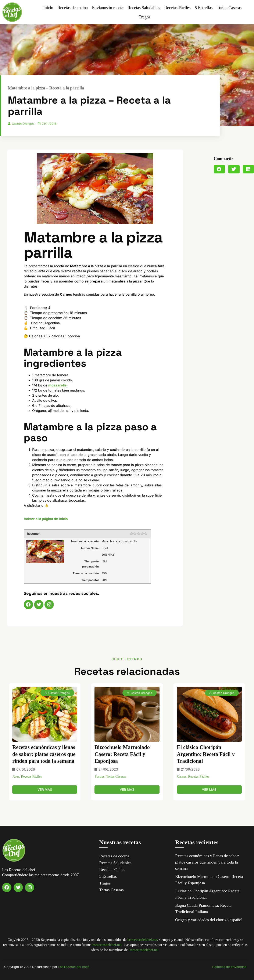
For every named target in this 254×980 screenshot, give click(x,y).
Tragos (145, 17)
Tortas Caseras (229, 8)
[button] (219, 169)
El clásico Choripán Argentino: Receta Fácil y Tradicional (206, 754)
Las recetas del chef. (74, 967)
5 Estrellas (204, 8)
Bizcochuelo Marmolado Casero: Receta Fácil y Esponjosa (122, 754)
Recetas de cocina (73, 8)
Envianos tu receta (108, 8)
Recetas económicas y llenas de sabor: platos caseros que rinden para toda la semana (44, 754)
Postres (100, 776)
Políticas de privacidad (229, 967)
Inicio (48, 8)
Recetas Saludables (144, 8)
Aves (16, 776)
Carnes (182, 776)
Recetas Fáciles (178, 8)
